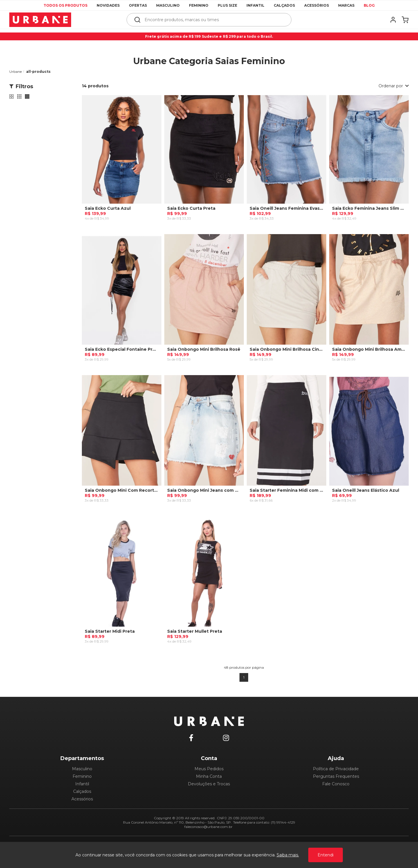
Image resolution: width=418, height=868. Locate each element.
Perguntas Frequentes (336, 776)
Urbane (16, 72)
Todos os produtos (65, 5)
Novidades (108, 5)
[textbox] (213, 20)
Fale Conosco (336, 784)
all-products (38, 72)
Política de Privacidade (336, 769)
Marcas (346, 5)
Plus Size (227, 5)
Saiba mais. (288, 855)
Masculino (168, 5)
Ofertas (138, 5)
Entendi (326, 855)
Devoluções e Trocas (209, 784)
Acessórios (317, 5)
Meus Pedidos (209, 769)
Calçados (284, 5)
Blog (369, 5)
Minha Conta (209, 776)
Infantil (255, 5)
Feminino (199, 5)
